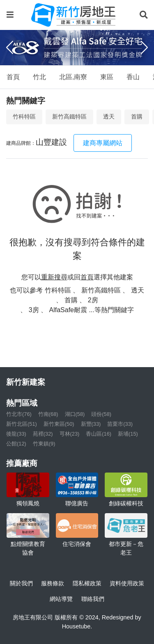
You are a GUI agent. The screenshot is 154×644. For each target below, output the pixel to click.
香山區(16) (99, 434)
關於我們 (21, 583)
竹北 (39, 77)
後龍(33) (16, 434)
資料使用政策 (127, 583)
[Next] (144, 48)
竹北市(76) (19, 414)
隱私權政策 (87, 583)
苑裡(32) (43, 434)
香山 (133, 77)
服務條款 (53, 583)
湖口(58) (75, 414)
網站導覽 (61, 599)
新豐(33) (91, 424)
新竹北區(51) (22, 424)
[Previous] (10, 48)
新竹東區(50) (59, 424)
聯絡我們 (93, 599)
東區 (107, 77)
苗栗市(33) (120, 424)
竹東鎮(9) (44, 444)
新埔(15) (128, 434)
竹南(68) (48, 414)
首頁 (13, 77)
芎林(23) (70, 434)
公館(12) (16, 444)
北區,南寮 (73, 77)
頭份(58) (101, 414)
